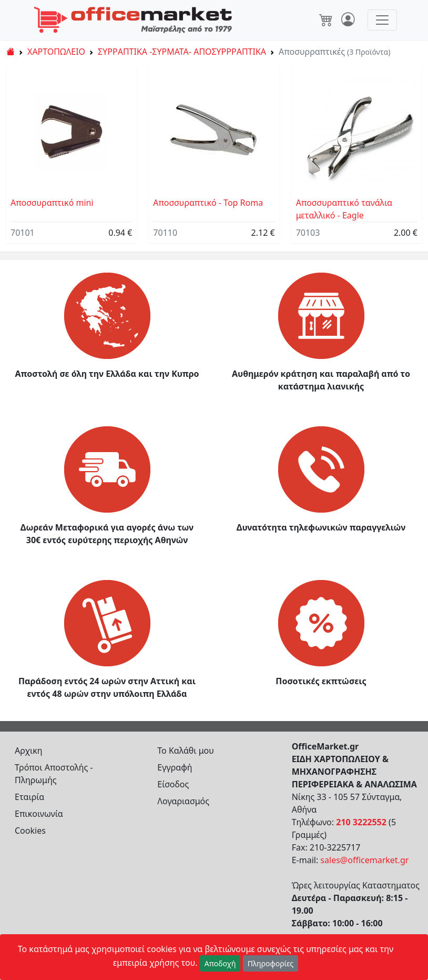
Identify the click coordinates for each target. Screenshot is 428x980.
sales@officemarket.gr (364, 860)
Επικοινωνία (39, 814)
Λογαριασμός (183, 801)
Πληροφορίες (271, 963)
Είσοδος (173, 784)
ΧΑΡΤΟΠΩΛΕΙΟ (56, 52)
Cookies (30, 831)
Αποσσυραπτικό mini (52, 203)
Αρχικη (29, 751)
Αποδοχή (220, 963)
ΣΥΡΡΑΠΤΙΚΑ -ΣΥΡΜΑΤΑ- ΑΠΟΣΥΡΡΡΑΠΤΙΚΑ (182, 52)
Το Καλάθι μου (186, 751)
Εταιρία (29, 797)
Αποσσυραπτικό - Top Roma (208, 203)
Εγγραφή (175, 767)
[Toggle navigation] (382, 20)
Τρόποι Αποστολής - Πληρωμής (54, 774)
